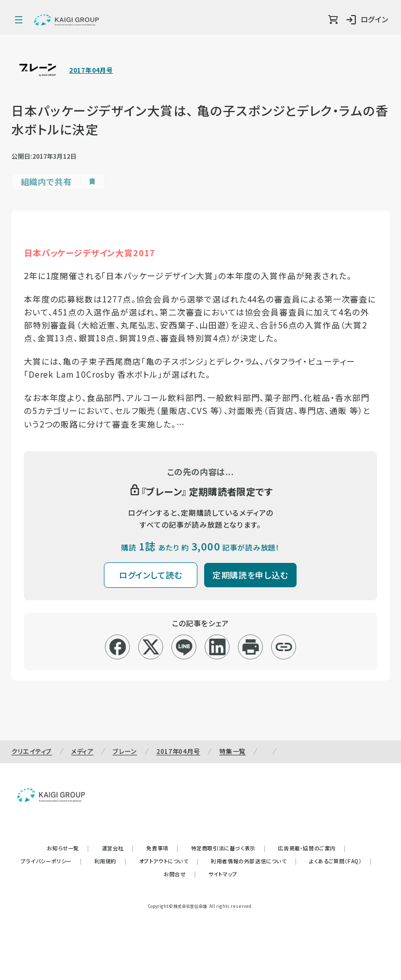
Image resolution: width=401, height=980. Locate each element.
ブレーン (125, 751)
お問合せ (180, 874)
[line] (184, 647)
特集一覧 (232, 751)
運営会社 (118, 848)
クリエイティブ (32, 751)
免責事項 (163, 848)
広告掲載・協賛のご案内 (312, 848)
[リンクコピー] (284, 647)
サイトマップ (223, 874)
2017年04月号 (91, 70)
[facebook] (118, 647)
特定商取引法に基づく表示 (229, 848)
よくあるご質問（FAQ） (340, 861)
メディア (82, 751)
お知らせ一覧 (68, 848)
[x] (151, 647)
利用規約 (111, 861)
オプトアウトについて (169, 861)
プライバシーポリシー (51, 861)
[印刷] (251, 647)
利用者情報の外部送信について (254, 861)
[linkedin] (217, 647)
